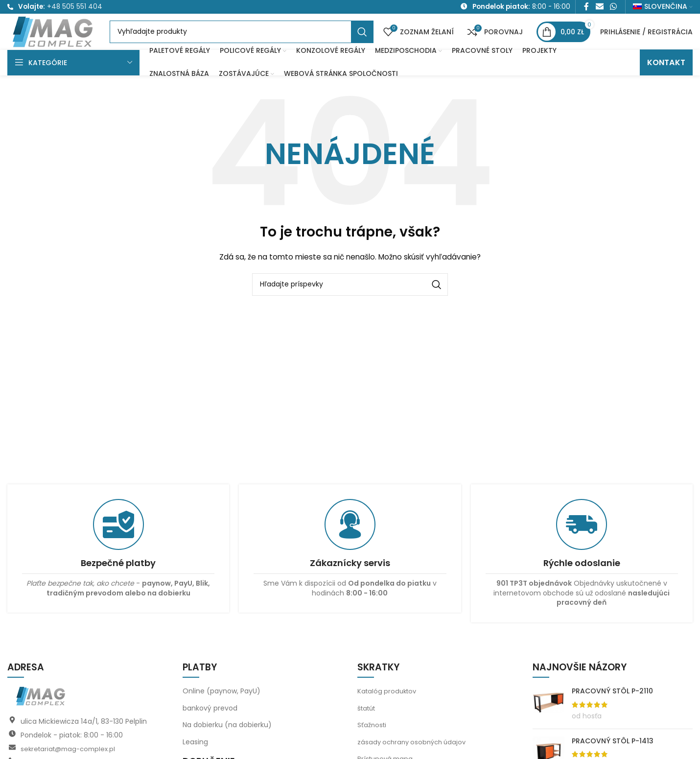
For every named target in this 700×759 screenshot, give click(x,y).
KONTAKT (666, 81)
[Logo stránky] (67, 42)
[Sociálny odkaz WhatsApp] (614, 8)
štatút (368, 726)
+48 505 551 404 (75, 8)
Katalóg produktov (389, 709)
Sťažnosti (373, 743)
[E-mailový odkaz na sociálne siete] (599, 8)
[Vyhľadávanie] (255, 43)
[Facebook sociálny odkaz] (586, 8)
